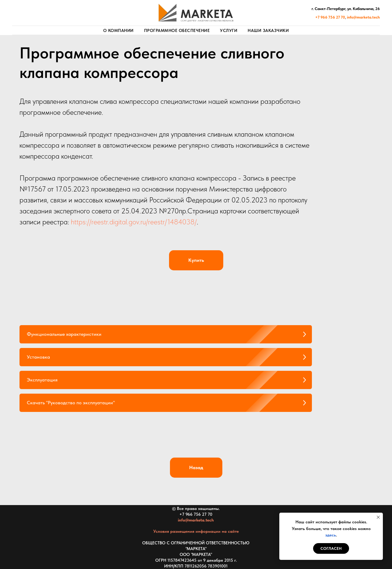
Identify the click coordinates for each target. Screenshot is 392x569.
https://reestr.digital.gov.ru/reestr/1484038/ (134, 222)
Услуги (229, 30)
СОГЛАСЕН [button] (331, 548)
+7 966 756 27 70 (196, 514)
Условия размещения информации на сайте (196, 531)
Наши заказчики (268, 30)
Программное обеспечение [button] (177, 30)
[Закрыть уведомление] (378, 517)
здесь (331, 535)
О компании (118, 30)
